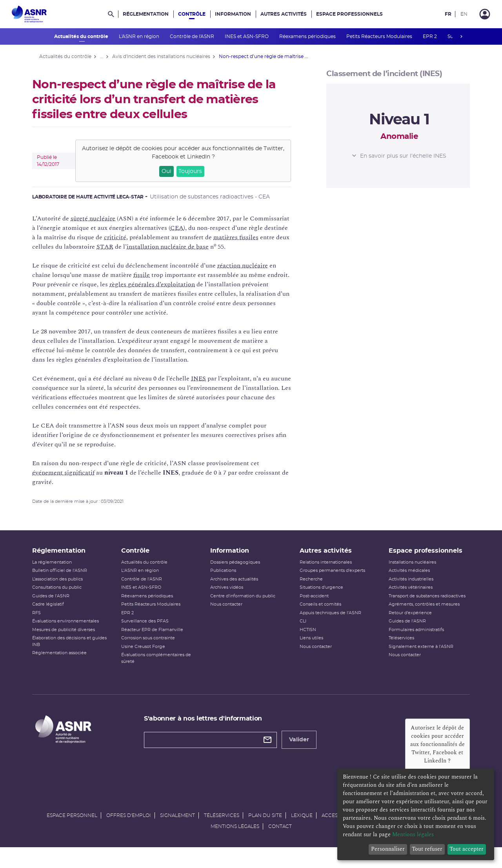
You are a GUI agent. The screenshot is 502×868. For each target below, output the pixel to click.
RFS (44, 621)
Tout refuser (427, 849)
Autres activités (284, 14)
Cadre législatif (55, 612)
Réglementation (146, 14)
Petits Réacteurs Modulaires (380, 36)
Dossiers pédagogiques (237, 570)
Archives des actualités (236, 587)
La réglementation (59, 570)
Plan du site (265, 832)
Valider (303, 748)
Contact (280, 843)
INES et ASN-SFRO (247, 36)
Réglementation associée (66, 661)
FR (448, 14)
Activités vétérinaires (406, 596)
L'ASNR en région (140, 36)
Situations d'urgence (320, 596)
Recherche (310, 587)
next (461, 36)
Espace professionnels (349, 14)
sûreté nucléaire (100, 218)
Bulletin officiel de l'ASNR (67, 579)
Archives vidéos (228, 596)
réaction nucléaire (250, 266)
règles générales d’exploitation (159, 284)
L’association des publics (65, 587)
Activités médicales (405, 579)
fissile (149, 275)
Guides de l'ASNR (58, 604)
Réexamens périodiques (308, 36)
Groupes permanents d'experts (331, 579)
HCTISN (306, 638)
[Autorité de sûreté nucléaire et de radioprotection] (29, 14)
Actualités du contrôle (82, 36)
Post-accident (313, 604)
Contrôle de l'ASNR (193, 36)
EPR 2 (430, 36)
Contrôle (192, 14)
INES (206, 378)
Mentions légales (235, 843)
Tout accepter (467, 849)
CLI (301, 629)
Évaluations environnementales (73, 629)
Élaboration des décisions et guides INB (76, 650)
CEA (184, 228)
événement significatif (70, 473)
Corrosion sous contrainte (152, 646)
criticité (122, 237)
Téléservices (397, 646)
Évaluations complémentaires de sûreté (160, 666)
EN (464, 14)
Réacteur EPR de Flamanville (156, 638)
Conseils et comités (319, 612)
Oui (174, 171)
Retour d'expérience (406, 621)
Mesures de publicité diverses (71, 638)
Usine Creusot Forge (147, 655)
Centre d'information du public (244, 604)
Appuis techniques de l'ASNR (329, 621)
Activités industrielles (407, 587)
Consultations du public (64, 596)
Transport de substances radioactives (423, 604)
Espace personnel (72, 832)
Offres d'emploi (129, 832)
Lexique (302, 832)
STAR (112, 247)
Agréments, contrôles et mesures (420, 612)
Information (233, 14)
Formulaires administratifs (412, 638)
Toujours (197, 171)
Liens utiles (310, 646)
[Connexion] (485, 14)
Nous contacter (228, 612)
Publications (225, 579)
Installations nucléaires (408, 570)
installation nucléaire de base (175, 247)
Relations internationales (324, 570)
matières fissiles (243, 237)
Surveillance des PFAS (149, 629)
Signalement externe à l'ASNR (417, 655)
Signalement (177, 832)
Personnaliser (388, 849)
